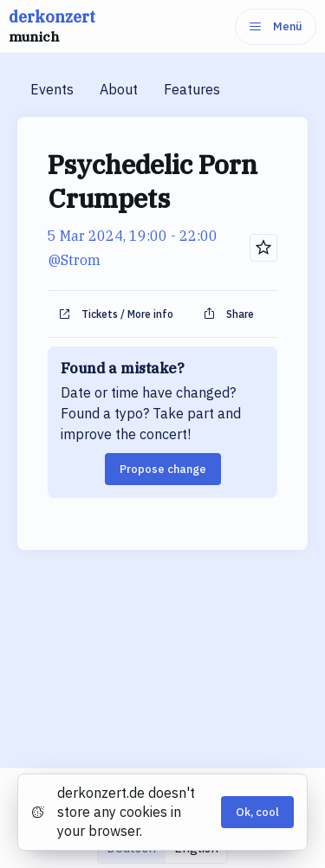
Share (228, 314)
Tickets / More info (116, 314)
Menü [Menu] (276, 26)
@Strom (74, 260)
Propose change (163, 469)
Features (192, 89)
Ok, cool (257, 812)
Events (52, 89)
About (119, 89)
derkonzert (52, 27)
